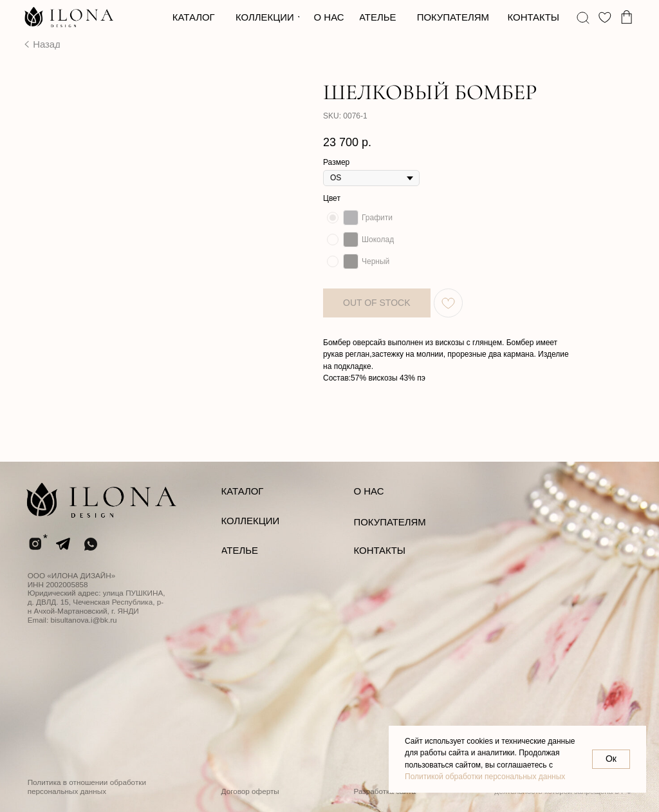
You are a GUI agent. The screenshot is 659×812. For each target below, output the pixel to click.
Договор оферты (250, 791)
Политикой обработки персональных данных (485, 777)
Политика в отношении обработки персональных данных (87, 787)
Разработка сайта (385, 791)
